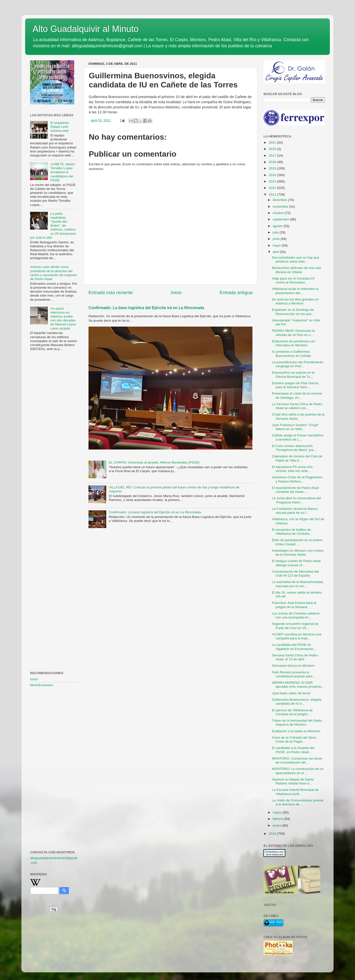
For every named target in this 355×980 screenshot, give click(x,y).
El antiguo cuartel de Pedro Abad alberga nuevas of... (296, 563)
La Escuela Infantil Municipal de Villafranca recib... (295, 792)
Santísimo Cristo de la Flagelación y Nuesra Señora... (297, 479)
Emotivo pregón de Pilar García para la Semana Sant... (295, 385)
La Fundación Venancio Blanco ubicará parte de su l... (295, 511)
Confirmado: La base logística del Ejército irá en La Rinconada (146, 308)
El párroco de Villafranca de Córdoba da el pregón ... (292, 712)
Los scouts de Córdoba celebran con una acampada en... (296, 615)
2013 (273, 181)
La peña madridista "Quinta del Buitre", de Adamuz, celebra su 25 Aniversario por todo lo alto (53, 226)
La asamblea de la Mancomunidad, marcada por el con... (298, 584)
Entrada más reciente (111, 292)
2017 (273, 156)
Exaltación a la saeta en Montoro (296, 731)
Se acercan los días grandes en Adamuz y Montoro (295, 301)
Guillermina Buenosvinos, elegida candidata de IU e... (297, 702)
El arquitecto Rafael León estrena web (60, 127)
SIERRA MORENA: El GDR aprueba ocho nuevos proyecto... (298, 685)
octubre (279, 213)
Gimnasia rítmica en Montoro (293, 666)
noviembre (281, 207)
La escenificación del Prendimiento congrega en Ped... (298, 364)
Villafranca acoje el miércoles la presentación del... (295, 291)
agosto (278, 226)
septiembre (281, 219)
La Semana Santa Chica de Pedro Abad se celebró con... (297, 406)
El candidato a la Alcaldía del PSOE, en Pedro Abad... (293, 750)
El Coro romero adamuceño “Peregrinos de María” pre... (294, 448)
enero (277, 825)
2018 (273, 149)
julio (276, 232)
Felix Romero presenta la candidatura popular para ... (294, 674)
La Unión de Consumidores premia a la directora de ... (298, 802)
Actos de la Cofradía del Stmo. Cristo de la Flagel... (294, 739)
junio (277, 239)
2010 (273, 834)
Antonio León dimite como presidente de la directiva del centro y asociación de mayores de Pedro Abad (53, 273)
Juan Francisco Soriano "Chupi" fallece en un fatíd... (295, 427)
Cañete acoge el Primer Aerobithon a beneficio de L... (298, 437)
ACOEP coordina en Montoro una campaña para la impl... (297, 636)
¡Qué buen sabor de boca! (291, 693)
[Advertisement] (54, 435)
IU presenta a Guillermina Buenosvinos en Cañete (291, 354)
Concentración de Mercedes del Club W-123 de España (295, 573)
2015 (273, 168)
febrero (278, 819)
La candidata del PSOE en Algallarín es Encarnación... (294, 647)
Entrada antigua (236, 292)
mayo (277, 245)
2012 (273, 188)
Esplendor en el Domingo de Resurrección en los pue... (293, 312)
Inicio (176, 292)
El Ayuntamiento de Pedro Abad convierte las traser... (295, 490)
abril (276, 252)
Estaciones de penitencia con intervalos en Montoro (294, 343)
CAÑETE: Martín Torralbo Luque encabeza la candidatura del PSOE (63, 172)
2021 (273, 142)
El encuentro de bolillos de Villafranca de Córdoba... (292, 532)
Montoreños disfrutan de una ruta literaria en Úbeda (296, 270)
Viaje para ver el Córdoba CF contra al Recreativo (293, 280)
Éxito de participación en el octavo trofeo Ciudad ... (297, 542)
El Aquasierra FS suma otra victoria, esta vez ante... (292, 469)
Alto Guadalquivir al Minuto (86, 29)
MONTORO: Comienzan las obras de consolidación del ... (297, 760)
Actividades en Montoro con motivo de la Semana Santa (298, 553)
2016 (273, 162)
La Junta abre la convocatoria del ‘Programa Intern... (296, 500)
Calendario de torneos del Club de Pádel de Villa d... (297, 458)
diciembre (280, 200)
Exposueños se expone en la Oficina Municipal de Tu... (293, 374)
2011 (273, 194)
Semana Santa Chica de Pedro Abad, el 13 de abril (295, 657)
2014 (273, 175)
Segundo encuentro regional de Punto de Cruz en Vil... (295, 626)
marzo (278, 812)
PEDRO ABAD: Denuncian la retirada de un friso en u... (293, 333)
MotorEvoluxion (42, 685)
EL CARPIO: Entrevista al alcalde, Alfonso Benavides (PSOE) (154, 462)
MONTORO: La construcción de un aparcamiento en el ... (298, 771)
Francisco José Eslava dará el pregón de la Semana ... (294, 605)
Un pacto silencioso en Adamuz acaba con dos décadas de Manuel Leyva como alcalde (63, 318)
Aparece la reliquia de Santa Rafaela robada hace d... (293, 781)
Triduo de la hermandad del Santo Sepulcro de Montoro (297, 723)
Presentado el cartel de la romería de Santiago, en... (297, 395)
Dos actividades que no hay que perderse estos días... (296, 259)
